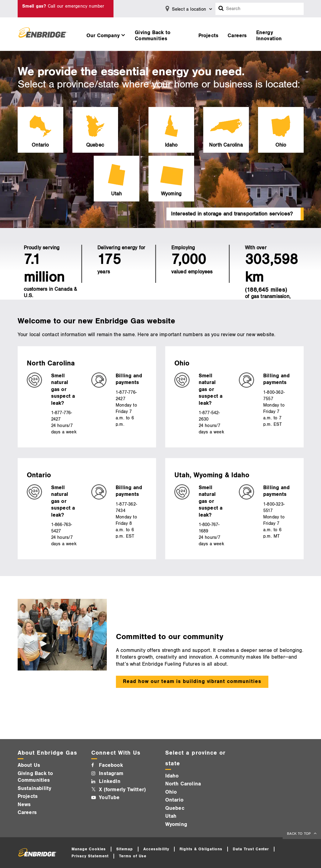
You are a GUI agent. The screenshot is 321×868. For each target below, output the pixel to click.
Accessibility (156, 849)
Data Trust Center (251, 849)
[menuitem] (106, 34)
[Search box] (221, 9)
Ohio (171, 792)
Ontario (174, 800)
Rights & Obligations (201, 849)
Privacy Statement (90, 856)
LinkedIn (110, 781)
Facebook (111, 765)
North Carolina (183, 784)
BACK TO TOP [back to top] (299, 834)
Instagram (111, 774)
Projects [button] (209, 36)
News (24, 805)
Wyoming (176, 824)
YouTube (109, 798)
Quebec (175, 808)
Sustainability (35, 788)
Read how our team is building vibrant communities (192, 681)
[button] (106, 34)
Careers (27, 813)
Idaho (172, 776)
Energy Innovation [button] (269, 36)
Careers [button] (237, 36)
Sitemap (125, 849)
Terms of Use (133, 856)
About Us (29, 765)
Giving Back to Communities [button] (153, 36)
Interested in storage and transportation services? (232, 214)
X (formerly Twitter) (122, 790)
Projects (28, 796)
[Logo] (43, 34)
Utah (171, 816)
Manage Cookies (89, 849)
